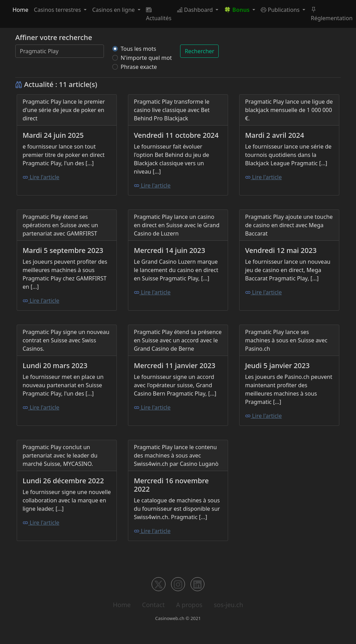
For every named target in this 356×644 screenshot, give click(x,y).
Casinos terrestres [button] (58, 10)
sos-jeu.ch (228, 605)
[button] (240, 10)
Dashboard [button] (196, 10)
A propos (189, 605)
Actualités (159, 14)
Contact (153, 605)
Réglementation (332, 14)
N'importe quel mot (146, 58)
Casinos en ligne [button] (114, 10)
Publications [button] (281, 10)
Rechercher (199, 51)
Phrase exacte (139, 67)
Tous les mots (138, 49)
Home (21, 10)
